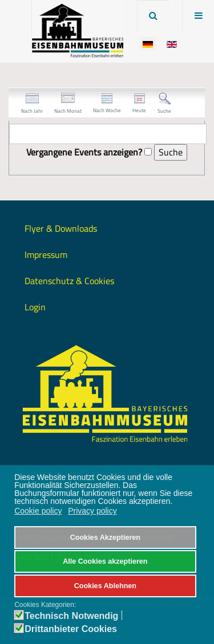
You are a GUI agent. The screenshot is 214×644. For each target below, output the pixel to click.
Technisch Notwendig (71, 616)
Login (35, 307)
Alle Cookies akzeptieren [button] (105, 561)
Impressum (46, 255)
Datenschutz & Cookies (69, 281)
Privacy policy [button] (92, 511)
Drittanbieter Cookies (71, 629)
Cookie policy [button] (38, 511)
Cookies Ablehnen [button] (105, 586)
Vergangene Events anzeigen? (84, 152)
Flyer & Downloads (61, 228)
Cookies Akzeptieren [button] (105, 538)
